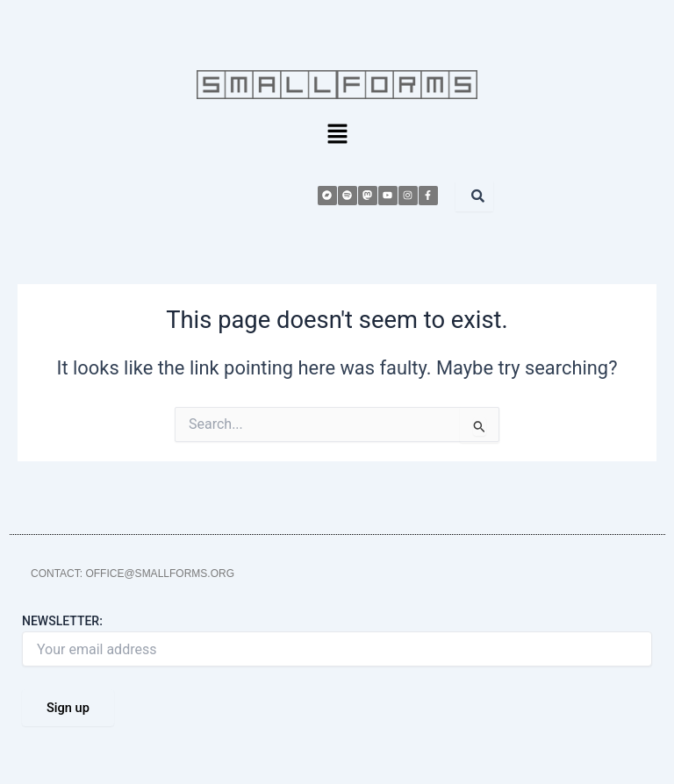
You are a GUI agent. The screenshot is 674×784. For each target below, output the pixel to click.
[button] (337, 136)
